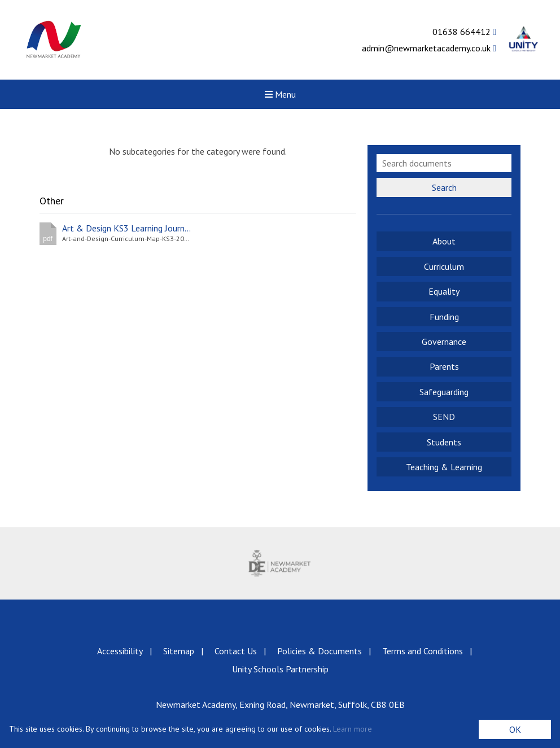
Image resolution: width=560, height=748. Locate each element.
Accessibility (120, 651)
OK (515, 729)
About (444, 241)
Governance (444, 342)
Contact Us (236, 651)
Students (444, 442)
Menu (280, 94)
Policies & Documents (320, 651)
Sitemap (179, 651)
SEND (444, 417)
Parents (444, 366)
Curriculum (444, 266)
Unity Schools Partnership (280, 669)
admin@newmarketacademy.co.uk (429, 48)
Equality (444, 291)
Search (444, 187)
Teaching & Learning (444, 467)
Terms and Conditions (423, 651)
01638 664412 (464, 32)
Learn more (353, 729)
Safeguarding (444, 392)
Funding (444, 317)
